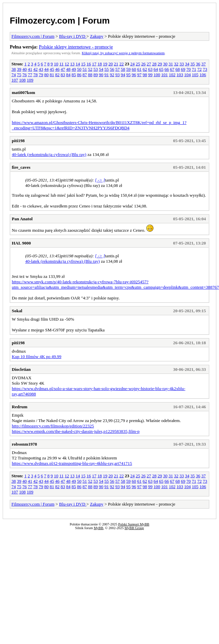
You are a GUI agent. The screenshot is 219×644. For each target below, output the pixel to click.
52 (90, 69)
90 (101, 75)
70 (189, 69)
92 (112, 75)
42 (35, 69)
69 (183, 69)
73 (205, 69)
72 (200, 69)
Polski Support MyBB (134, 524)
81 (52, 75)
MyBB (99, 528)
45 (52, 69)
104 (188, 75)
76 (25, 75)
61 (139, 69)
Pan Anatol (22, 219)
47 (63, 69)
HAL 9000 (21, 243)
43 (41, 69)
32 (176, 64)
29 (160, 64)
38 (14, 69)
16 (89, 64)
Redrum (20, 407)
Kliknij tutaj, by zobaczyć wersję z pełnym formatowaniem (123, 53)
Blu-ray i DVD (73, 36)
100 (157, 75)
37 (203, 64)
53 (96, 69)
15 (83, 64)
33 (181, 64)
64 (156, 69)
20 (111, 64)
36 (198, 64)
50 (79, 69)
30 (165, 64)
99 (150, 75)
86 (79, 75)
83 (63, 75)
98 (145, 75)
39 (19, 69)
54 (101, 69)
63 (150, 69)
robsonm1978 (24, 444)
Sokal (17, 311)
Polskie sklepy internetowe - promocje (76, 47)
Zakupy (97, 36)
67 (172, 69)
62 (145, 69)
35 (193, 64)
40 (25, 69)
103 (180, 75)
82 (57, 75)
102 (172, 75)
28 (154, 64)
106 (203, 75)
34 (187, 64)
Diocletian (21, 369)
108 (23, 80)
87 (85, 75)
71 (194, 69)
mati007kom (23, 92)
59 (128, 69)
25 (138, 64)
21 (116, 64)
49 (74, 69)
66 (167, 69)
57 (118, 69)
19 (105, 64)
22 (122, 64)
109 (30, 80)
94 (123, 75)
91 (106, 75)
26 (143, 64)
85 (74, 75)
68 (178, 69)
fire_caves (21, 167)
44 (47, 69)
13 (72, 64)
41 (30, 69)
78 (35, 75)
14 (78, 64)
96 (134, 75)
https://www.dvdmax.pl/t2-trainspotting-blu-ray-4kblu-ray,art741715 (72, 463)
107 (15, 80)
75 (19, 75)
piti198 (18, 141)
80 (47, 75)
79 (41, 75)
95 (128, 75)
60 (134, 69)
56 (112, 69)
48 (68, 69)
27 (149, 64)
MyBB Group (134, 528)
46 (57, 69)
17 (94, 64)
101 (165, 75)
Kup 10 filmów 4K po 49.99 (36, 357)
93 (118, 75)
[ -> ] (100, 180)
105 (195, 75)
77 (30, 75)
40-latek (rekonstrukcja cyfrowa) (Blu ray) (49, 154)
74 (14, 75)
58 (123, 69)
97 (139, 75)
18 (100, 64)
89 (96, 75)
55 (106, 69)
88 (90, 75)
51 (85, 69)
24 (132, 64)
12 (67, 64)
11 (61, 64)
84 (68, 75)
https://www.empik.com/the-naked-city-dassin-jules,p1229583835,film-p (76, 431)
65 (161, 69)
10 (56, 64)
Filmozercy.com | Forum (60, 21)
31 (171, 64)
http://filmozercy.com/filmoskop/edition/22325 (53, 426)
